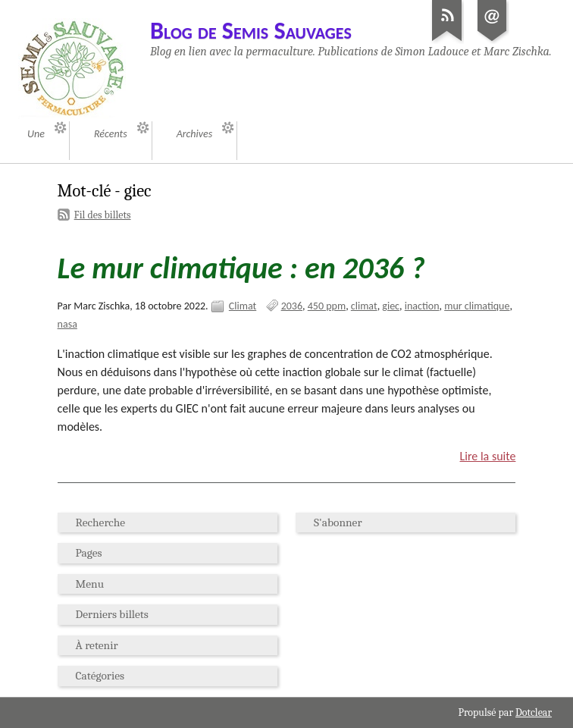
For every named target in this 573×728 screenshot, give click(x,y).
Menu (90, 584)
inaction (422, 306)
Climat (243, 306)
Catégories (100, 676)
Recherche (101, 522)
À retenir (97, 645)
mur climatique (477, 306)
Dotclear (534, 712)
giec (391, 306)
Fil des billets (103, 215)
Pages (89, 553)
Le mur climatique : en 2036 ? (241, 268)
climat (364, 306)
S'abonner (338, 522)
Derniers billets (112, 614)
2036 (292, 306)
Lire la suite (488, 456)
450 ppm (327, 306)
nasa (67, 324)
